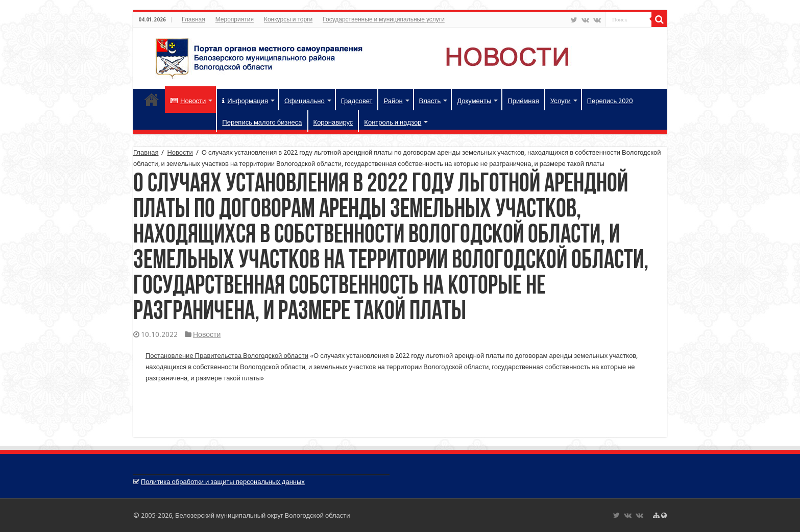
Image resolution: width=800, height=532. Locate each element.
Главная (193, 19)
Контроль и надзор (393, 122)
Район (393, 101)
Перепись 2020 (610, 101)
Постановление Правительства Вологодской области (227, 356)
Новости (188, 101)
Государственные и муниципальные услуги (384, 19)
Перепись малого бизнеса (262, 122)
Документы (474, 101)
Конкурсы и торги (288, 19)
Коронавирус (333, 122)
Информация (245, 101)
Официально (305, 101)
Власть (430, 101)
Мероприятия (235, 19)
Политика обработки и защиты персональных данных (223, 482)
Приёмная (523, 101)
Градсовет (357, 101)
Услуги (561, 101)
